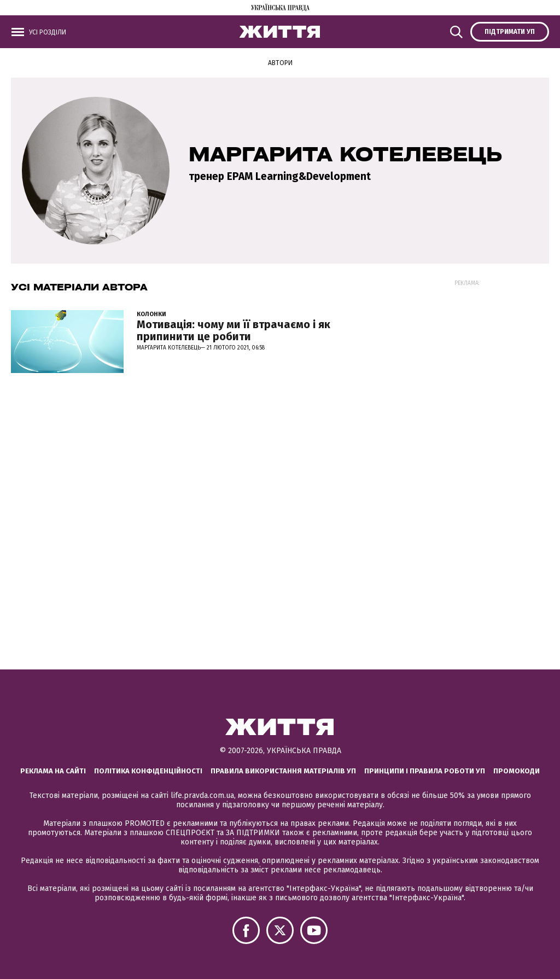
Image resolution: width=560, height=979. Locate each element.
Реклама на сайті (53, 771)
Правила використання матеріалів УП (283, 771)
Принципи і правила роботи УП (425, 771)
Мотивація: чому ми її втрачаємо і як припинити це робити (234, 330)
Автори (280, 63)
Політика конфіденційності (148, 771)
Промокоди (517, 771)
